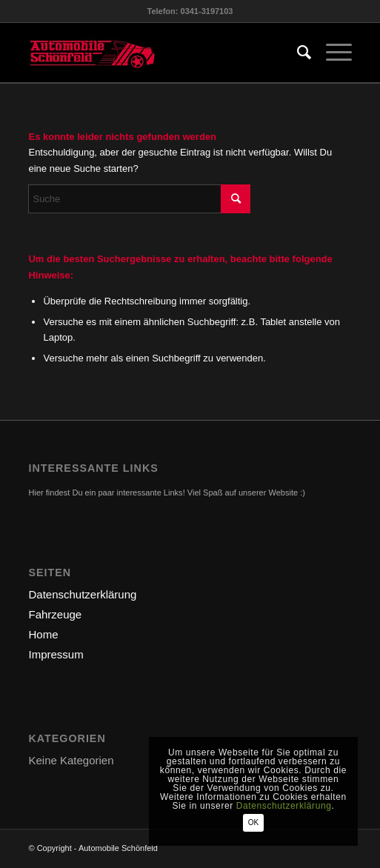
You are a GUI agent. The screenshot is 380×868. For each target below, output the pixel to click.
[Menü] (331, 53)
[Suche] (297, 53)
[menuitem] (297, 53)
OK (253, 822)
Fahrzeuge (55, 614)
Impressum (56, 654)
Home (43, 634)
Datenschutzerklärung (82, 594)
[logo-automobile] (157, 53)
